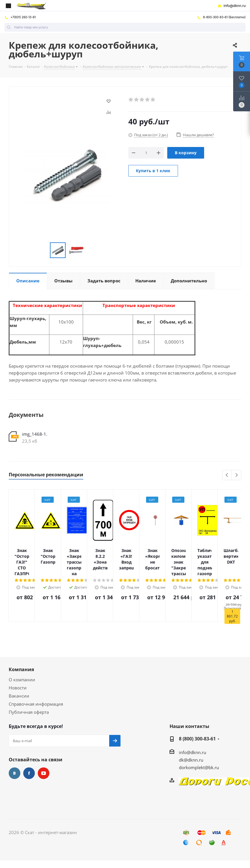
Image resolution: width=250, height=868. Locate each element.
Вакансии (19, 696)
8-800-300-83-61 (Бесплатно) (221, 17)
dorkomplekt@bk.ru (199, 767)
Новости (18, 688)
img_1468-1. (35, 434)
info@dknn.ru (232, 6)
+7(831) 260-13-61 (20, 17)
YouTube (44, 773)
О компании (22, 680)
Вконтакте (15, 773)
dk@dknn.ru (191, 760)
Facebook (29, 773)
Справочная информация (36, 704)
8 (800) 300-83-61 (197, 739)
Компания (21, 669)
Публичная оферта (29, 712)
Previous (227, 475)
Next (236, 475)
